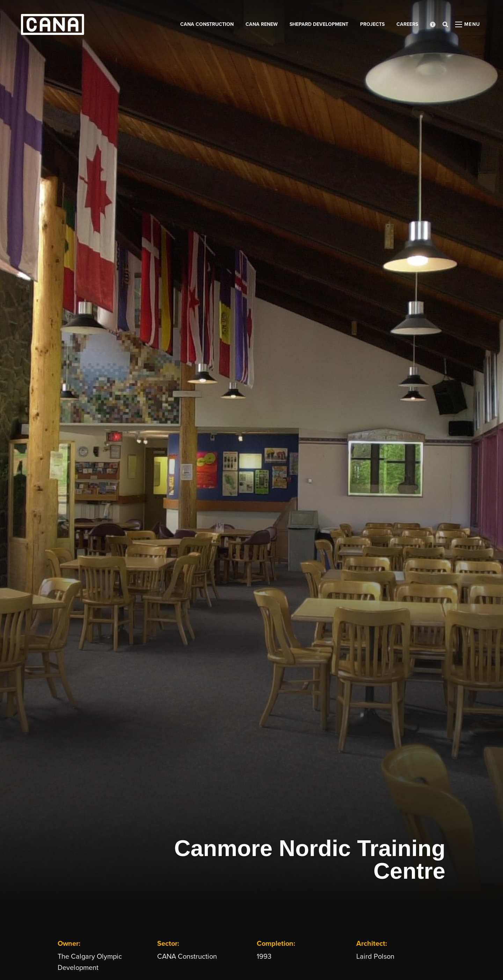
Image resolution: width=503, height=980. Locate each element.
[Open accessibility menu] (433, 24)
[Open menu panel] (468, 24)
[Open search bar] (445, 24)
